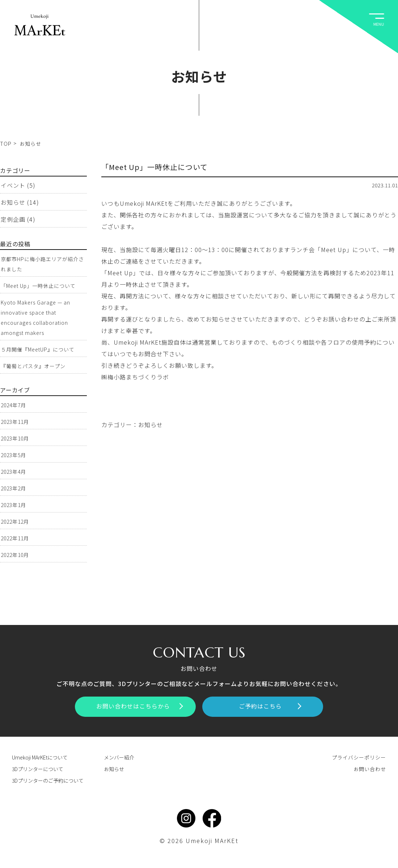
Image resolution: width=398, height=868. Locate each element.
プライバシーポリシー (359, 757)
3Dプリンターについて (38, 769)
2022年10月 (15, 555)
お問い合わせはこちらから (140, 706)
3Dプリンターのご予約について (48, 780)
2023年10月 (15, 438)
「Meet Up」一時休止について (154, 167)
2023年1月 (13, 505)
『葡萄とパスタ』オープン (33, 366)
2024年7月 (13, 405)
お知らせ (151, 425)
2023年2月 (13, 488)
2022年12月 (15, 522)
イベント (13, 185)
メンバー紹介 (119, 757)
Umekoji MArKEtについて (40, 757)
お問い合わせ (370, 769)
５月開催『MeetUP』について (38, 349)
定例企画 (13, 219)
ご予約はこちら (270, 706)
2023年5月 (13, 455)
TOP (6, 144)
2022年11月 (15, 538)
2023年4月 (13, 472)
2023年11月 (15, 422)
